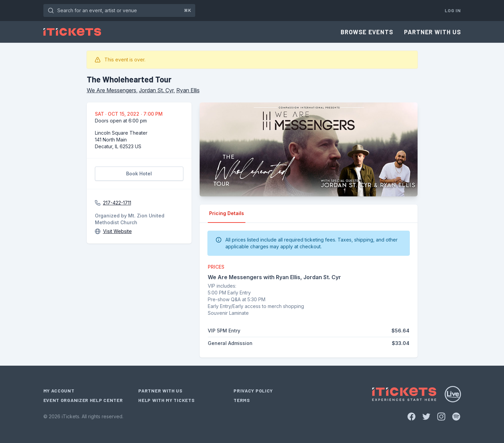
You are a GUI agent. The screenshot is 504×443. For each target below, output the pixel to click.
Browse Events (367, 32)
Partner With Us (432, 32)
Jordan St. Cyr (156, 90)
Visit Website (117, 231)
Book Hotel (139, 174)
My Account (59, 391)
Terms (242, 400)
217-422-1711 (117, 203)
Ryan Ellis (188, 90)
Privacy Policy (253, 391)
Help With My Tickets (166, 400)
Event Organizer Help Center (83, 400)
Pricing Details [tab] (227, 213)
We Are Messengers (112, 90)
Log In (453, 10)
